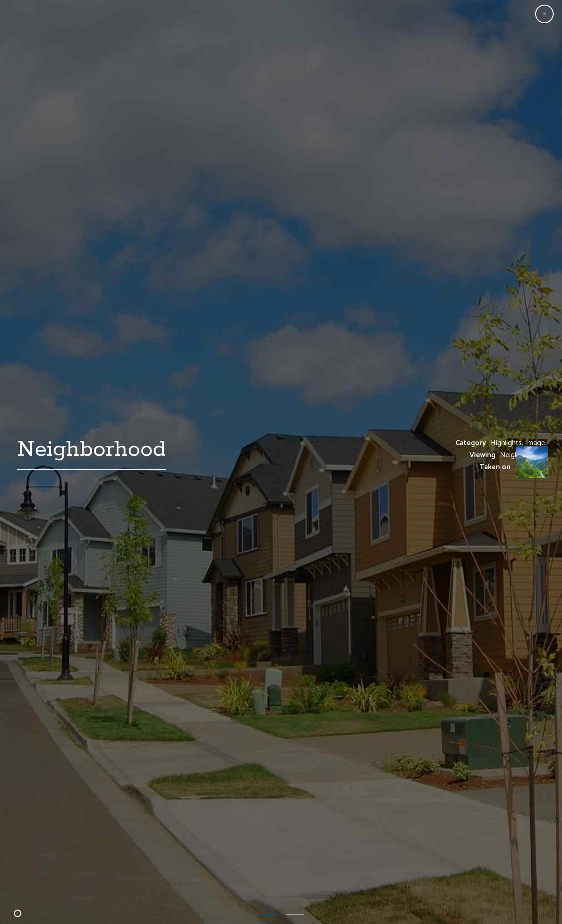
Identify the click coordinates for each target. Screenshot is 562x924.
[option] (281, 462)
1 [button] (269, 913)
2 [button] (295, 913)
